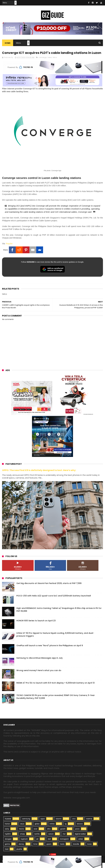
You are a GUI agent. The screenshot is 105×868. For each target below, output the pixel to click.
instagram (64, 844)
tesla (62, 849)
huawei (8, 824)
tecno (22, 834)
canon (51, 839)
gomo (7, 849)
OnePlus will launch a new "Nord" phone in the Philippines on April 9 (50, 651)
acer (35, 834)
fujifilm (8, 839)
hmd (35, 849)
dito (49, 834)
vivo (74, 824)
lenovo (80, 829)
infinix (52, 829)
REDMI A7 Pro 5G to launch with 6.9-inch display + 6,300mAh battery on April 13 (56, 688)
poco (77, 834)
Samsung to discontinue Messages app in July (40, 663)
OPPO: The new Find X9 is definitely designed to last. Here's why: (39, 475)
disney (21, 849)
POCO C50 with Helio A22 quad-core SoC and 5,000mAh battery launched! (54, 601)
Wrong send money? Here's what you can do (39, 676)
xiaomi (59, 824)
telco (55, 63)
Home (8, 43)
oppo (43, 824)
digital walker (80, 839)
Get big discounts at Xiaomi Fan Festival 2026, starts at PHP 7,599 (49, 588)
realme (89, 824)
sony (7, 834)
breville (76, 849)
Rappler (9, 249)
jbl (37, 844)
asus (22, 829)
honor (7, 829)
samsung (26, 824)
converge (43, 63)
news (50, 63)
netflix (37, 839)
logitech (24, 844)
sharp (22, 839)
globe (37, 829)
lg (66, 829)
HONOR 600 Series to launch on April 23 (36, 626)
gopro (49, 849)
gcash (63, 834)
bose (89, 849)
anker (81, 844)
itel (64, 839)
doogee (8, 844)
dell (49, 844)
